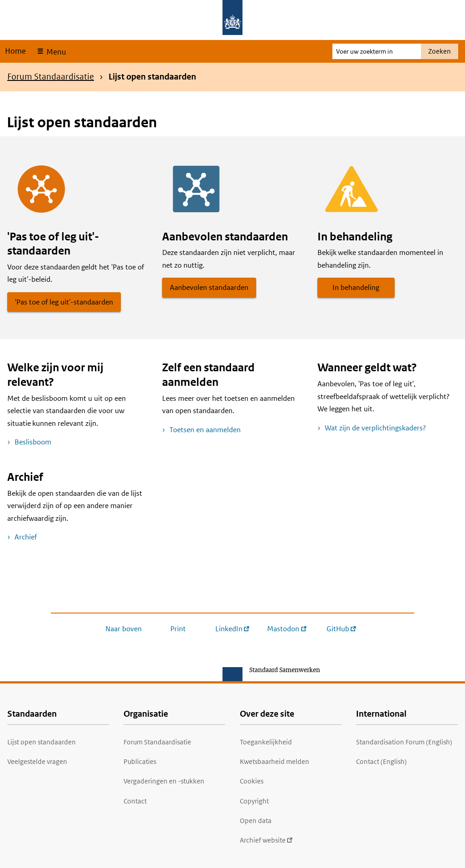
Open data (256, 821)
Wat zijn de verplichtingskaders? (375, 428)
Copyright (254, 801)
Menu (55, 52)
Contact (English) (381, 761)
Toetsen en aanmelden (205, 430)
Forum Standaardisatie (51, 77)
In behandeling (356, 287)
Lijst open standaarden (42, 742)
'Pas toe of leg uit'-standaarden (64, 302)
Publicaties (140, 761)
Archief (26, 537)
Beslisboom (33, 442)
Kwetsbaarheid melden (275, 761)
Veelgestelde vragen (37, 761)
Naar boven (124, 629)
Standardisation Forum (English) (404, 742)
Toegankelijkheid (266, 742)
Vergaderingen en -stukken (164, 781)
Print (178, 629)
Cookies (252, 781)
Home (15, 51)
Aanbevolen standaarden (209, 287)
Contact (135, 801)
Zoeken (440, 51)
